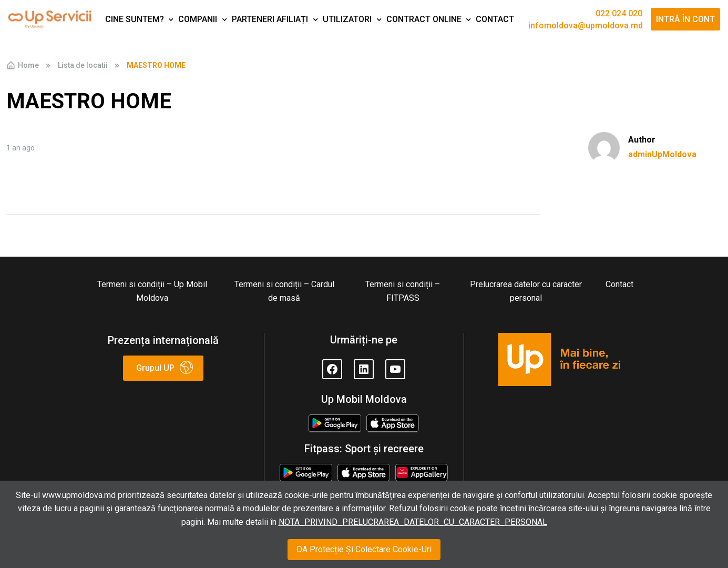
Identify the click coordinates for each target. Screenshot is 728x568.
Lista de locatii (83, 65)
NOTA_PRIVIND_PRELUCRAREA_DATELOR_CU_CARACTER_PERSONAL (413, 522)
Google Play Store (335, 424)
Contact (495, 19)
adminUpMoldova (662, 154)
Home (23, 65)
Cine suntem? (135, 19)
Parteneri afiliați (270, 19)
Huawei (422, 470)
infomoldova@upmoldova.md (586, 26)
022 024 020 (619, 14)
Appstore (393, 421)
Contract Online (424, 19)
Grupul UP (155, 368)
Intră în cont (685, 19)
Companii (198, 19)
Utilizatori (347, 19)
